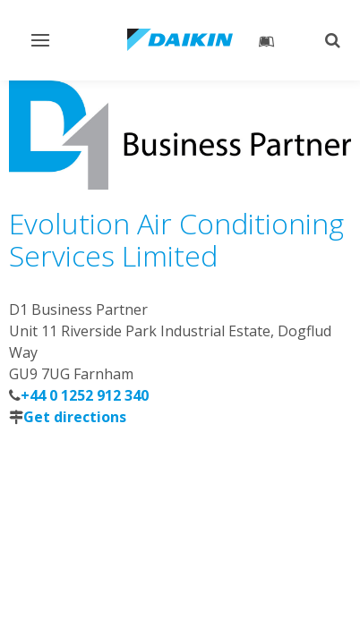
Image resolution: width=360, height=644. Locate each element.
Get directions (75, 417)
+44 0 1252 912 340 (85, 395)
